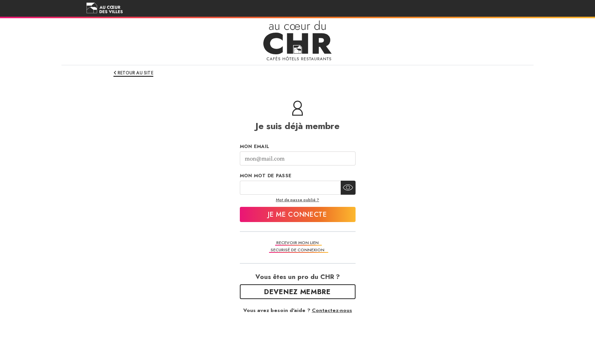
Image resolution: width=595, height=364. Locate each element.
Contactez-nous (332, 310)
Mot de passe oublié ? (297, 200)
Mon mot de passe (266, 176)
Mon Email (255, 147)
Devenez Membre (297, 292)
